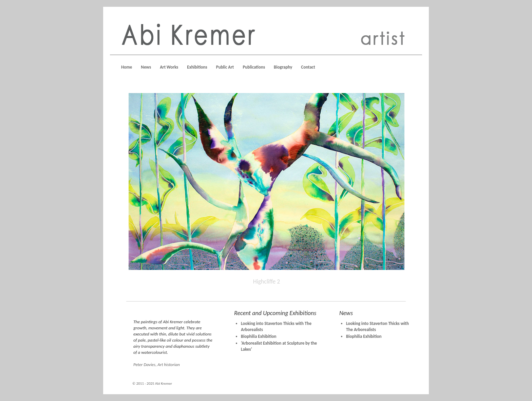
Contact (308, 67)
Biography (283, 67)
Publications (254, 67)
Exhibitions (197, 67)
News (146, 67)
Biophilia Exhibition (259, 336)
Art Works (169, 67)
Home (127, 67)
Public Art (225, 67)
